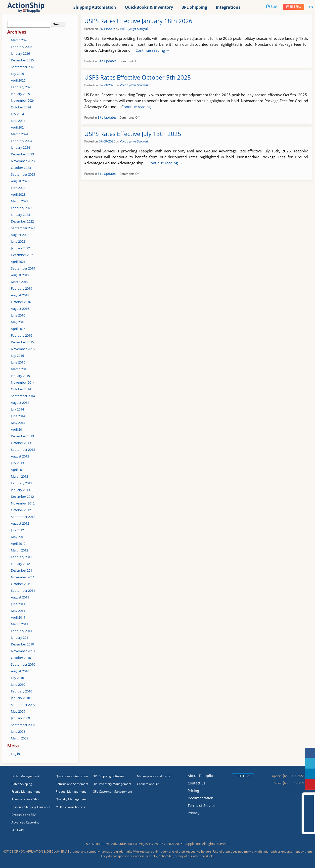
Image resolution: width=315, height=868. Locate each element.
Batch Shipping (22, 784)
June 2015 (18, 362)
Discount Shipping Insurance (31, 807)
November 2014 (23, 382)
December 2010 (22, 644)
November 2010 (23, 651)
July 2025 (17, 74)
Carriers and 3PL (149, 784)
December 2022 (22, 221)
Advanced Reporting (25, 822)
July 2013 (17, 463)
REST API (18, 830)
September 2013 (23, 450)
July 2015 (17, 356)
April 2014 (18, 429)
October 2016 (21, 302)
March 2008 (20, 738)
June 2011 (18, 604)
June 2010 (18, 685)
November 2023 (23, 161)
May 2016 (18, 322)
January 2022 (20, 248)
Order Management (25, 776)
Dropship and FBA (24, 815)
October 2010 (21, 658)
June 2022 (18, 241)
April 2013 (18, 470)
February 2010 (22, 691)
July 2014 (17, 409)
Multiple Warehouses (70, 807)
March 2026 (20, 40)
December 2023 (22, 154)
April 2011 (18, 617)
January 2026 (20, 53)
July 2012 (17, 530)
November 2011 (23, 577)
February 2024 (22, 141)
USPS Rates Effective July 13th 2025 (133, 134)
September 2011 (23, 591)
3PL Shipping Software (109, 776)
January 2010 (20, 698)
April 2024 (18, 127)
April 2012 (18, 544)
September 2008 (23, 725)
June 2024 (18, 121)
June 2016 (18, 315)
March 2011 (20, 624)
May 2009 (18, 711)
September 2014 (23, 396)
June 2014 (18, 416)
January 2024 (20, 147)
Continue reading (153, 50)
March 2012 (20, 550)
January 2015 (20, 376)
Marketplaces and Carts (154, 776)
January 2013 (20, 490)
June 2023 (18, 188)
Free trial (294, 7)
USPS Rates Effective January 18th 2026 (138, 21)
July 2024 (17, 114)
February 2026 (22, 47)
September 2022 (23, 228)
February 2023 (22, 208)
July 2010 (17, 678)
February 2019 (22, 288)
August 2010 (20, 671)
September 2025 (23, 67)
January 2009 (20, 718)
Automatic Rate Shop (26, 799)
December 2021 (22, 255)
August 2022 (20, 235)
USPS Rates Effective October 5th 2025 (138, 77)
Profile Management (26, 792)
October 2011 (21, 584)
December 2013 (22, 436)
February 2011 (22, 631)
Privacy (194, 813)
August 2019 (20, 275)
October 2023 (21, 168)
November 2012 (23, 503)
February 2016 (22, 335)
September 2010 (23, 664)
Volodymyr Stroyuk (134, 29)
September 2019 (23, 268)
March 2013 (20, 476)
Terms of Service (202, 805)
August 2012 (20, 523)
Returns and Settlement (72, 784)
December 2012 (22, 497)
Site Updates (107, 61)
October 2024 (21, 107)
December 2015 (22, 342)
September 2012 (23, 517)
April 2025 (18, 80)
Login (272, 6)
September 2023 (23, 174)
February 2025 (22, 87)
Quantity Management (71, 799)
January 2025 (20, 94)
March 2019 (20, 282)
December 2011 (22, 570)
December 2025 (22, 60)
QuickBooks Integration (72, 776)
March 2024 (20, 134)
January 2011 (20, 638)
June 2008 (18, 731)
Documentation (201, 798)
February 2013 (22, 483)
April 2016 (18, 329)
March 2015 (20, 369)
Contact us (197, 783)
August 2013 (20, 456)
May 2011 (18, 611)
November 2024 (23, 100)
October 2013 (21, 443)
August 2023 (20, 181)
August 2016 (20, 309)
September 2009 (23, 705)
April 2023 (18, 194)
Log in (15, 754)
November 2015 (23, 349)
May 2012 (18, 537)
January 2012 (20, 564)
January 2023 (20, 215)
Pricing (193, 791)
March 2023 (20, 201)
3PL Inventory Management (112, 784)
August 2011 (20, 597)
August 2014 (20, 403)
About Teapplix (200, 776)
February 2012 (22, 557)
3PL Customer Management (113, 792)
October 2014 (21, 389)
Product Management (71, 792)
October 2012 (21, 510)
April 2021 (18, 262)
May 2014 (18, 423)
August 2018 (20, 295)
